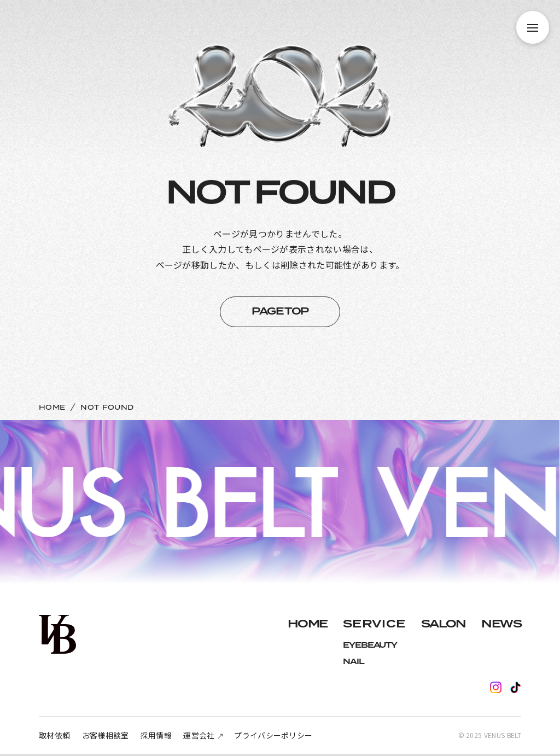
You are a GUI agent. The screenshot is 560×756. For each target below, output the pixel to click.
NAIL (354, 662)
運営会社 (199, 735)
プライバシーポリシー (273, 735)
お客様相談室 (106, 735)
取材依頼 (54, 735)
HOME (52, 408)
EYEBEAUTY (370, 645)
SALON (444, 624)
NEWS (501, 624)
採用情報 (156, 735)
